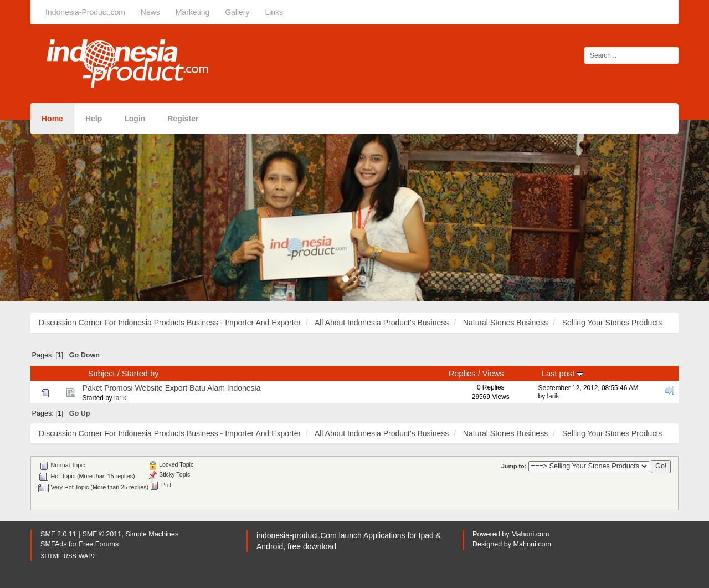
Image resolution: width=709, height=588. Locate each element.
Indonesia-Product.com (85, 12)
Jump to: (514, 466)
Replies (462, 374)
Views (493, 374)
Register (183, 119)
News (150, 12)
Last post (562, 374)
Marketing (192, 12)
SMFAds (54, 544)
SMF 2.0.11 (58, 534)
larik (120, 398)
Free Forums (99, 544)
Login (135, 119)
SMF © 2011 (102, 534)
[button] (53, 211)
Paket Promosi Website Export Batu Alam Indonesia (172, 388)
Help (94, 119)
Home (52, 119)
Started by (140, 374)
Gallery (237, 12)
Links (274, 12)
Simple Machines (152, 534)
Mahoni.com (530, 534)
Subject (102, 374)
